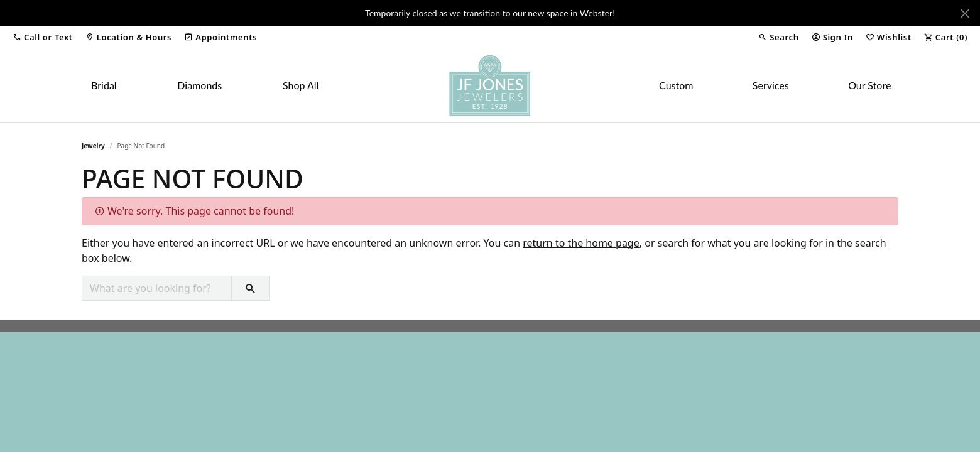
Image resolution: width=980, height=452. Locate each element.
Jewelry (93, 146)
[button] (43, 37)
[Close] (965, 13)
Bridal (104, 85)
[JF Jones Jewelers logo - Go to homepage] (490, 85)
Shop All (301, 85)
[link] (128, 37)
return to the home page (581, 243)
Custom (676, 85)
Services (771, 85)
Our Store (869, 85)
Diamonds (199, 85)
